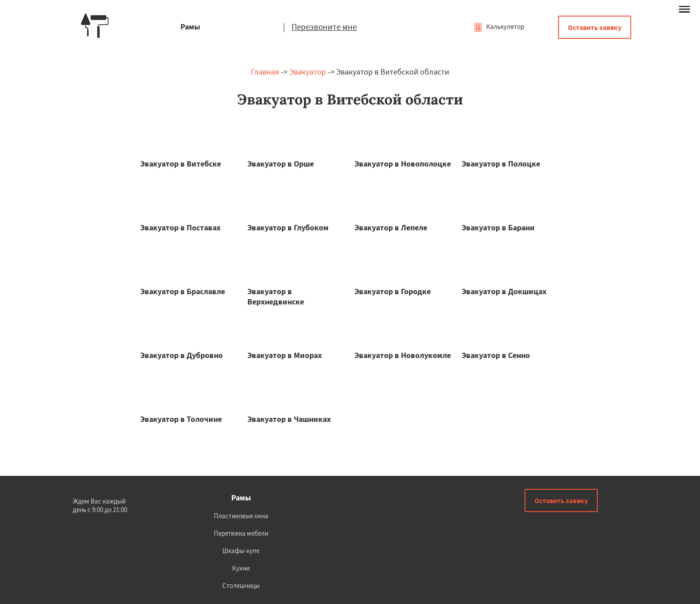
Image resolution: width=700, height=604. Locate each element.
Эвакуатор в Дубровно (181, 355)
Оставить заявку (595, 27)
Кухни (241, 568)
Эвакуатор (308, 72)
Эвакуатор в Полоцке (501, 164)
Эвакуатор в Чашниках (289, 419)
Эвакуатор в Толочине (181, 419)
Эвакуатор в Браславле (183, 291)
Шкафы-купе (241, 551)
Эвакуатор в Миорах (285, 355)
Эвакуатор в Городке (393, 291)
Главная (265, 72)
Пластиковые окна (241, 516)
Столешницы (241, 585)
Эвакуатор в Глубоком (288, 227)
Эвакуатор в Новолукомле (403, 355)
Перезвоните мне (324, 27)
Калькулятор (499, 27)
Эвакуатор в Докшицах (504, 291)
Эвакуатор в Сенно (496, 355)
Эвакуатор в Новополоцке (403, 164)
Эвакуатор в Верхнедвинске (276, 296)
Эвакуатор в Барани (498, 227)
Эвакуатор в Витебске (181, 164)
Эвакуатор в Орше (281, 164)
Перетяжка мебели (241, 533)
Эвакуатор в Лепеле (391, 227)
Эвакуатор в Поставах (180, 227)
